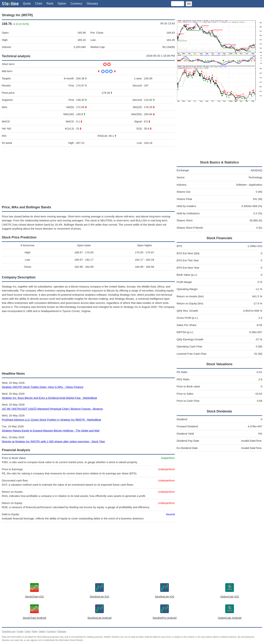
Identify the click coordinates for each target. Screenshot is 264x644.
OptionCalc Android (230, 618)
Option (62, 4)
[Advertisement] (88, 175)
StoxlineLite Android (100, 618)
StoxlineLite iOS (100, 597)
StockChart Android (34, 618)
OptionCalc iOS (230, 597)
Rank (50, 4)
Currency (76, 4)
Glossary (92, 4)
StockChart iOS (34, 597)
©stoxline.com (9, 631)
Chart (39, 4)
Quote (27, 4)
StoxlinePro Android (165, 618)
